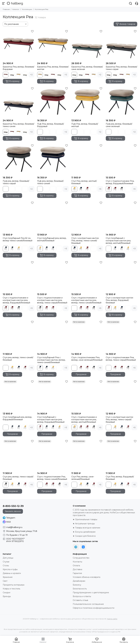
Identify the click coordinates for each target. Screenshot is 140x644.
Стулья (6, 562)
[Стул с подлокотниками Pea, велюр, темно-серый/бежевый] (122, 336)
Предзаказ (81, 374)
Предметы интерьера (14, 585)
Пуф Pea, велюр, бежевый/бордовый (51, 125)
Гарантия (77, 573)
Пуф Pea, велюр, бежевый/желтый (85, 125)
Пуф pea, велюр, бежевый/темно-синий (50, 182)
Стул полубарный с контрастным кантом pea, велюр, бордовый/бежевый (51, 420)
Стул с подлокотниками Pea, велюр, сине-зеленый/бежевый (87, 359)
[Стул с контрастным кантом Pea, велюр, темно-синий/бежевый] (87, 216)
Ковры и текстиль (11, 589)
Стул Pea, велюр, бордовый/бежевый (120, 478)
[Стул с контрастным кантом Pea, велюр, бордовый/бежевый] (122, 276)
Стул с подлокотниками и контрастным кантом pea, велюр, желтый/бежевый (84, 420)
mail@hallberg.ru (14, 527)
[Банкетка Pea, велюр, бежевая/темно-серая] (122, 45)
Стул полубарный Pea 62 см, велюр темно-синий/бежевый (18, 239)
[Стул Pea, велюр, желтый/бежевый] (87, 159)
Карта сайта (112, 619)
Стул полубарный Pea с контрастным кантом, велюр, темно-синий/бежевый (51, 360)
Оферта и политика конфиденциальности (94, 608)
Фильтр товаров (125, 24)
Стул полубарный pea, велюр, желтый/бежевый (52, 239)
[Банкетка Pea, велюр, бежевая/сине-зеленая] (87, 45)
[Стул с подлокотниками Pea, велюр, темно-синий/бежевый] (53, 455)
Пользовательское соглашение (88, 604)
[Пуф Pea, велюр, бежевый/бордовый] (53, 102)
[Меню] (3, 3)
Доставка (77, 569)
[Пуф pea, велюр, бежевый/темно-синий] (53, 159)
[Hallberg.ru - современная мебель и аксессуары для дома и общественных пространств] (15, 3)
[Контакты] (137, 3)
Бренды (7, 596)
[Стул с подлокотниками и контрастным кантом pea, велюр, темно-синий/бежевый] (87, 276)
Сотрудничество (81, 558)
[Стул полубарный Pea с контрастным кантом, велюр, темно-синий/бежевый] (53, 336)
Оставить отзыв (80, 600)
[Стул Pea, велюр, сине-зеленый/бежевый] (87, 455)
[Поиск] (130, 3)
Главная (6, 9)
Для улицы (8, 558)
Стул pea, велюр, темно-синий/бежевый (18, 359)
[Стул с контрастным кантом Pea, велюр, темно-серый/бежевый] (122, 395)
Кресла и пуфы (10, 569)
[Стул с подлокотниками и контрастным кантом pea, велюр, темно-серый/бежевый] (53, 276)
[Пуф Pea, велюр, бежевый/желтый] (87, 102)
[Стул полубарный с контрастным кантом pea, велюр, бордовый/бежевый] (53, 395)
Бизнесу (77, 585)
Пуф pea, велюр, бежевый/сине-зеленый (119, 125)
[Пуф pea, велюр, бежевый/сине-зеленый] (122, 102)
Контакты (77, 562)
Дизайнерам (79, 581)
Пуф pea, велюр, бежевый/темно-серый (16, 182)
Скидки (6, 593)
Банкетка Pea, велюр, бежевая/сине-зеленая (87, 68)
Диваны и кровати (12, 573)
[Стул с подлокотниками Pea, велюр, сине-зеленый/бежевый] (87, 336)
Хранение (8, 577)
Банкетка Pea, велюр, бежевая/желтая (53, 68)
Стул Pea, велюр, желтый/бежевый (84, 182)
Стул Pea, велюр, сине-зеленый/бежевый (83, 478)
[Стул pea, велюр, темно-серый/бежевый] (19, 455)
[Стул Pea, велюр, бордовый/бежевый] (122, 455)
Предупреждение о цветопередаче (91, 593)
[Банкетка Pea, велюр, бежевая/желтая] (53, 45)
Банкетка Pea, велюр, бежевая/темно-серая (121, 68)
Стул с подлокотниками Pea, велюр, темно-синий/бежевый (52, 478)
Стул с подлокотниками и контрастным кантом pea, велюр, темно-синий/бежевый (86, 300)
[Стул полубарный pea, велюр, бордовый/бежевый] (19, 395)
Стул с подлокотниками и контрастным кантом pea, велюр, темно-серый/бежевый (52, 300)
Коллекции (27, 9)
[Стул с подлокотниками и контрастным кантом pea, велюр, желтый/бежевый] (87, 395)
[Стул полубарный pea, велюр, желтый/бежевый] (53, 216)
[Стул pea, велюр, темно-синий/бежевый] (19, 336)
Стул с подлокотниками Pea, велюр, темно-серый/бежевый (121, 359)
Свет (5, 581)
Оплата (76, 566)
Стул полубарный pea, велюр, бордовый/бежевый (17, 418)
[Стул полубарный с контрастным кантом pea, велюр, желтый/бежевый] (122, 216)
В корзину (12, 81)
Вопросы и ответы (82, 596)
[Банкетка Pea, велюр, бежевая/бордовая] (19, 45)
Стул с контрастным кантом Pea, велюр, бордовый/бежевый (119, 300)
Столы (6, 566)
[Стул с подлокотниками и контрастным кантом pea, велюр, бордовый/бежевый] (19, 276)
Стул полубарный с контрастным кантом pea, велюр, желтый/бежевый (118, 241)
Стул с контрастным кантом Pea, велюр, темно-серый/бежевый (119, 420)
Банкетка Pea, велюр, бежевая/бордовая (19, 68)
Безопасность (80, 589)
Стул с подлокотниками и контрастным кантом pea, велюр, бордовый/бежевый (16, 300)
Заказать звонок (13, 511)
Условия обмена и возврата (86, 577)
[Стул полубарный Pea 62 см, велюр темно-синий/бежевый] (19, 216)
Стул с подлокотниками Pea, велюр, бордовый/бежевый (120, 182)
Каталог (16, 9)
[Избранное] (32, 31)
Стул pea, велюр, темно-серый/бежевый (18, 478)
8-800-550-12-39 (13, 506)
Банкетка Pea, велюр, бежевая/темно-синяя (19, 125)
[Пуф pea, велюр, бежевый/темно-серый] (19, 159)
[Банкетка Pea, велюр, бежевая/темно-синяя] (19, 102)
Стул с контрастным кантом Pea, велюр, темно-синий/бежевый (85, 241)
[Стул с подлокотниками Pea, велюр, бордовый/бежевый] (122, 159)
